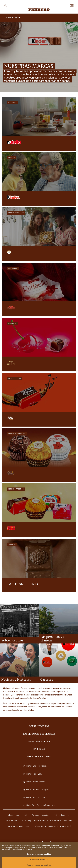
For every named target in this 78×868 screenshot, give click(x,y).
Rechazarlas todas (39, 860)
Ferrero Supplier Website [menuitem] (35, 766)
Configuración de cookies (39, 854)
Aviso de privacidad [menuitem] (40, 815)
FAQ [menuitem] (25, 815)
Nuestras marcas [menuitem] (39, 741)
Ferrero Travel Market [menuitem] (34, 782)
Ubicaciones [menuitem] (13, 815)
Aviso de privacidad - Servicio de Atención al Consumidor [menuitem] (47, 821)
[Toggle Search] (5, 6)
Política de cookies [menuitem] (62, 815)
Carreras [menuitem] (39, 749)
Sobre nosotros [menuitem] (39, 726)
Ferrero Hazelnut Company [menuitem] (36, 790)
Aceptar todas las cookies (39, 865)
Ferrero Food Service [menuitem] (34, 774)
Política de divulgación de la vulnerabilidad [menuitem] (52, 826)
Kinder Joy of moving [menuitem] (34, 798)
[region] (39, 855)
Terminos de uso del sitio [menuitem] (18, 826)
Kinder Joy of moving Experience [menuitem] (39, 805)
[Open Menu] (73, 6)
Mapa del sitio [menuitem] (11, 821)
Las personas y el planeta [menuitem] (39, 734)
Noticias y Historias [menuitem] (39, 757)
